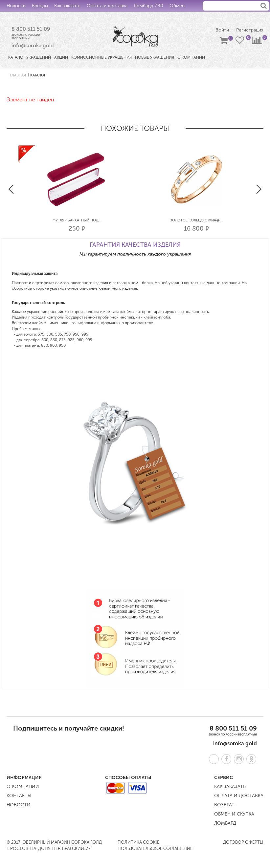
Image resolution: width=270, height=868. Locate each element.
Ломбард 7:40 (148, 6)
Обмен (177, 6)
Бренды (40, 6)
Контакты (17, 18)
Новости (16, 6)
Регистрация (250, 30)
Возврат (224, 805)
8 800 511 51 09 (31, 29)
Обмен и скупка (234, 814)
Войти (222, 30)
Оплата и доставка (107, 6)
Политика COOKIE (138, 843)
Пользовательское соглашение (155, 848)
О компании (23, 787)
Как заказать (67, 6)
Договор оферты (243, 843)
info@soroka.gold (33, 46)
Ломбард (225, 824)
